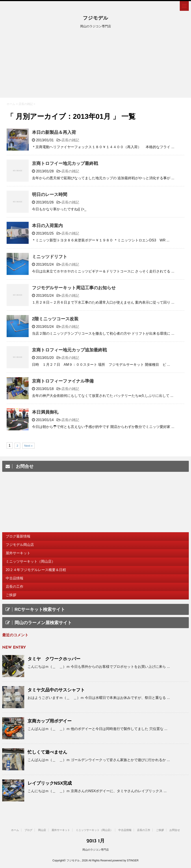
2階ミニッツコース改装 (55, 319)
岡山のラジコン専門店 (96, 850)
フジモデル (95, 18)
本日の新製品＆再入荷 (54, 132)
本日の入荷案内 (47, 226)
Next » (28, 446)
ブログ (28, 830)
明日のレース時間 (50, 194)
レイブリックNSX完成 (50, 783)
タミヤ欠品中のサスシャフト (56, 690)
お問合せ (175, 830)
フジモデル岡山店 (20, 545)
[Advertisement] (95, 65)
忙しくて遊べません (47, 752)
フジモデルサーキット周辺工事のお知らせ (74, 288)
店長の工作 (15, 587)
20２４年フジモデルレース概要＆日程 (36, 570)
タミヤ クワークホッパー (54, 659)
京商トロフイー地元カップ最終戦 (65, 163)
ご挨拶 (11, 595)
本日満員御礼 (45, 412)
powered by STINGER (125, 861)
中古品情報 (15, 578)
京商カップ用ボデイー (50, 721)
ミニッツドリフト (50, 257)
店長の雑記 (70, 140)
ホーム (15, 830)
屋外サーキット (18, 553)
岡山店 (42, 830)
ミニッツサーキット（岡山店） (30, 561)
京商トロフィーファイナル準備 (63, 381)
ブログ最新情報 (18, 536)
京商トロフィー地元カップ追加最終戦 (69, 350)
